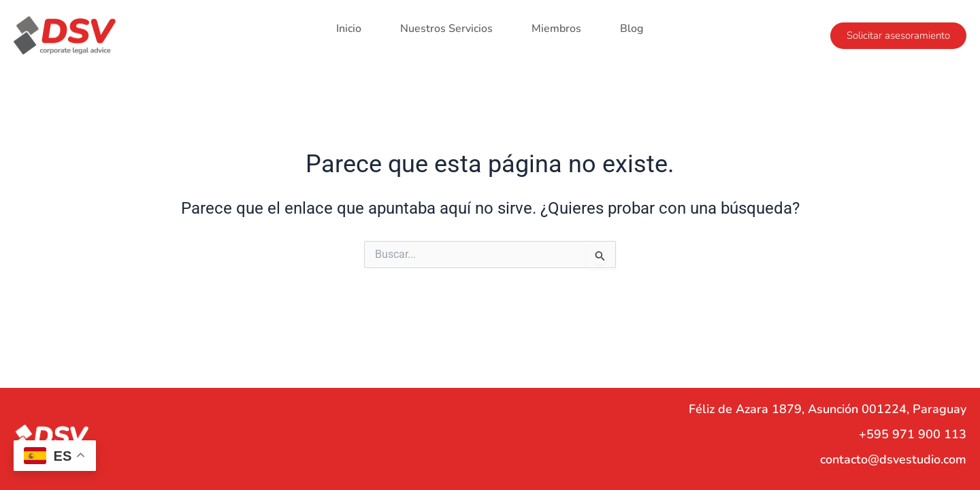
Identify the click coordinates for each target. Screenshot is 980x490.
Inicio (349, 26)
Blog (632, 26)
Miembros (556, 26)
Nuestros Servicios (446, 26)
